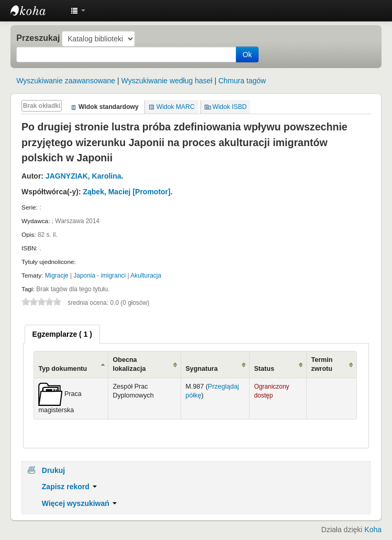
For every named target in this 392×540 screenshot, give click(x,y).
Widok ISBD (230, 107)
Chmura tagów (242, 81)
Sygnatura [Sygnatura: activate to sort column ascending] (201, 369)
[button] (78, 10)
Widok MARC (176, 107)
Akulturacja (146, 275)
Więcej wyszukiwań (79, 503)
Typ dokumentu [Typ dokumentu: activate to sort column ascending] (63, 369)
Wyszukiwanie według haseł (167, 81)
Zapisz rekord (69, 487)
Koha (373, 530)
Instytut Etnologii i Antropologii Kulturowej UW (37, 10)
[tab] (62, 334)
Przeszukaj (38, 38)
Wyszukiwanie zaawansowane (66, 81)
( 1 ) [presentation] (62, 334)
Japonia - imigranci (99, 275)
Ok (247, 54)
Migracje (57, 275)
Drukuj (53, 470)
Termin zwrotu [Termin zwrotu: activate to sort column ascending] (322, 364)
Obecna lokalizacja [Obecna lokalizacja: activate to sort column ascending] (129, 364)
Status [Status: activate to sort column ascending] (264, 369)
